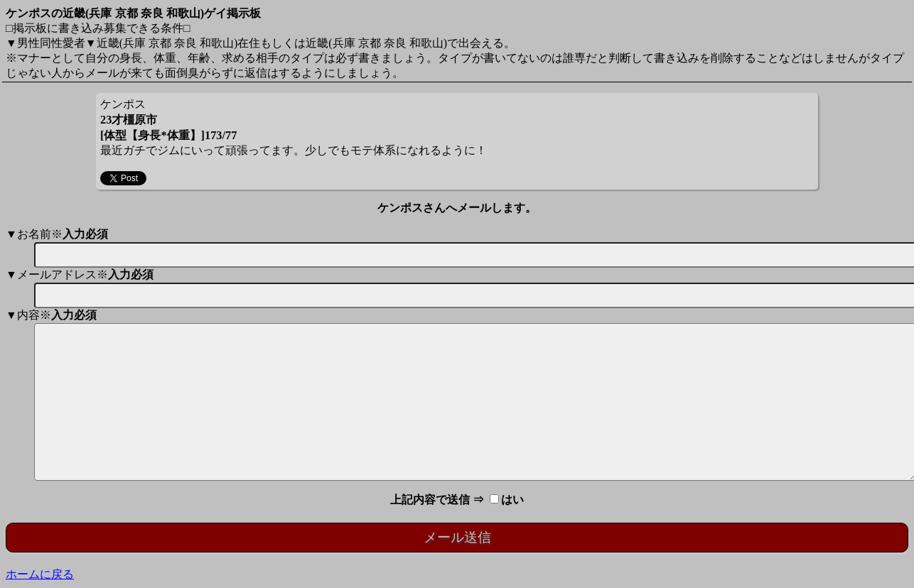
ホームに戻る (40, 574)
